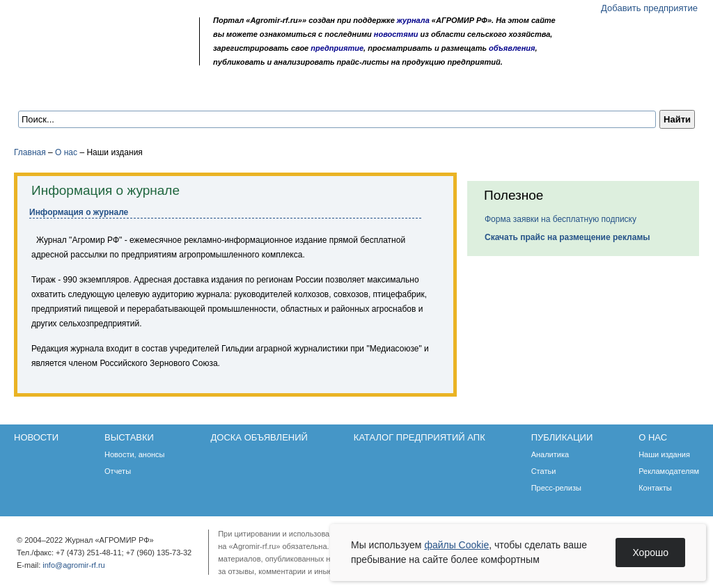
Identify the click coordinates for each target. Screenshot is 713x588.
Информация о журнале (79, 212)
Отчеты (118, 471)
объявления (512, 48)
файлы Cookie (456, 545)
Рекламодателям (669, 471)
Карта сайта (116, 57)
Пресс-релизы (556, 488)
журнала (413, 20)
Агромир (103, 32)
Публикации (462, 92)
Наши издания (664, 454)
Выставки (119, 92)
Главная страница (78, 57)
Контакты (655, 488)
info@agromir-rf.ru (73, 565)
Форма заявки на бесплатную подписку (561, 219)
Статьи (544, 471)
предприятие (337, 48)
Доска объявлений (212, 92)
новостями (396, 34)
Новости (50, 92)
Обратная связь (97, 57)
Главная (30, 152)
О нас (530, 92)
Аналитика (550, 454)
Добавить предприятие (649, 8)
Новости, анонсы (135, 454)
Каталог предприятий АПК (345, 92)
